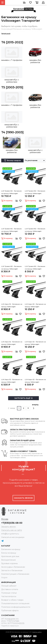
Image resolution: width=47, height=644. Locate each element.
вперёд (35, 406)
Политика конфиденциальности (16, 607)
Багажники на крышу (11, 549)
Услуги (4, 578)
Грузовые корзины (9, 563)
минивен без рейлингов (35, 61)
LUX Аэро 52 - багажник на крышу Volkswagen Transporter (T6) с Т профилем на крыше (12, 343)
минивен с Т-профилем (12, 60)
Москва (5, 519)
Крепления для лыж (10, 556)
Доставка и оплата (10, 589)
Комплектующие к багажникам (15, 574)
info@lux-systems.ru (10, 534)
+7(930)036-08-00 (12, 523)
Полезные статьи (9, 593)
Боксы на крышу (9, 553)
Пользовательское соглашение (15, 603)
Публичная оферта (10, 611)
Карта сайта (37, 632)
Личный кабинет (9, 586)
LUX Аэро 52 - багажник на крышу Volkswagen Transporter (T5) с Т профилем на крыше (12, 306)
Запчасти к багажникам (12, 570)
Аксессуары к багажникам (13, 567)
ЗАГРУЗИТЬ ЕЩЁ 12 (23, 398)
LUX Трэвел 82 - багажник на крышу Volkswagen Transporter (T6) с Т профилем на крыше (11, 230)
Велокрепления (8, 560)
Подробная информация (10, 626)
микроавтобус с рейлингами (12, 81)
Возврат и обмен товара (12, 600)
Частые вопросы (9, 596)
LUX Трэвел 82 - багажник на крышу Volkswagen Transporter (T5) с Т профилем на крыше (11, 192)
